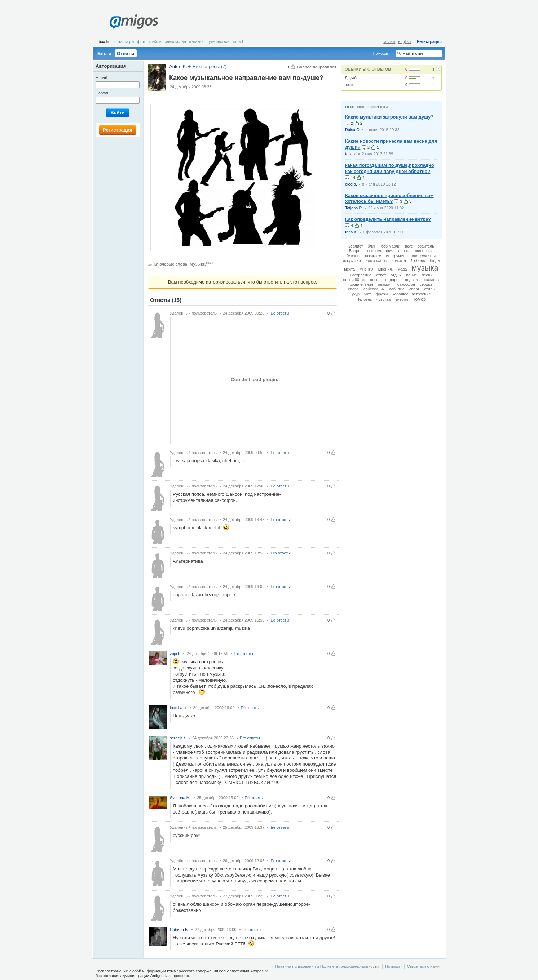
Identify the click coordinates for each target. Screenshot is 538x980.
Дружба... (353, 78)
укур (356, 294)
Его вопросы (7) (210, 66)
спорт (414, 289)
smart (238, 41)
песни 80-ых (354, 280)
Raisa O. (353, 130)
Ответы (126, 54)
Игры (130, 41)
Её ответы (280, 313)
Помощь (381, 53)
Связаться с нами (423, 966)
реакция (385, 284)
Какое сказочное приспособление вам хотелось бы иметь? (389, 199)
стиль (429, 289)
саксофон (406, 284)
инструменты (424, 256)
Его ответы (281, 520)
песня (375, 280)
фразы (382, 294)
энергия (402, 299)
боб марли (391, 246)
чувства (383, 299)
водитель (425, 246)
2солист (356, 246)
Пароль (102, 93)
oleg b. (351, 184)
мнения (367, 269)
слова (353, 289)
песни (427, 275)
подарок (393, 280)
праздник (431, 280)
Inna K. (351, 232)
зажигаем (373, 256)
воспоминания (380, 251)
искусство (352, 260)
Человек (364, 299)
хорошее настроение (411, 294)
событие (397, 289)
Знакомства (176, 41)
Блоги (104, 54)
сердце (426, 284)
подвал (411, 280)
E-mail (101, 77)
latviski (389, 41)
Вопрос (356, 251)
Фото (142, 41)
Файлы (156, 41)
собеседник (374, 289)
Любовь (418, 260)
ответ (381, 275)
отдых (396, 275)
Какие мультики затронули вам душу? (389, 117)
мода (402, 269)
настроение (361, 275)
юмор (420, 299)
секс (349, 85)
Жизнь (353, 256)
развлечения (361, 284)
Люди (435, 260)
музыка (198, 264)
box (102, 41)
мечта (349, 269)
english (404, 41)
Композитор (376, 260)
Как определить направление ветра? (388, 219)
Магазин (196, 41)
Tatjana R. (354, 208)
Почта (117, 41)
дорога (404, 251)
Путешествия (219, 41)
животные (424, 251)
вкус (409, 246)
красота (399, 260)
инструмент (397, 256)
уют (367, 294)
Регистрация (429, 41)
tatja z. (351, 154)
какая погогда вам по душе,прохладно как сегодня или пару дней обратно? (390, 168)
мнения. (386, 269)
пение (411, 275)
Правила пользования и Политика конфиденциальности (327, 966)
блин (372, 246)
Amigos (134, 22)
